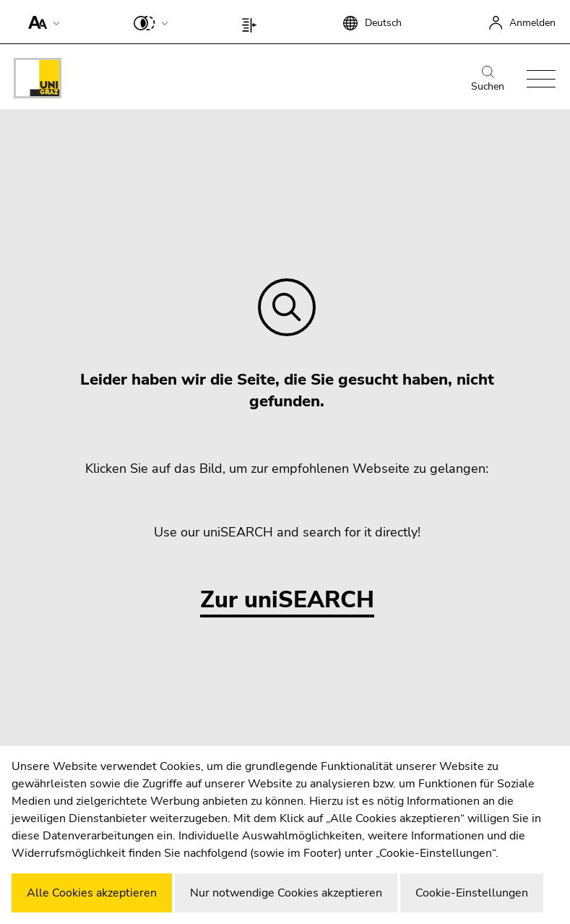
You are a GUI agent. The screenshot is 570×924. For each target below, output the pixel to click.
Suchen (488, 80)
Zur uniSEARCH (287, 600)
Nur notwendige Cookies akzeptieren (286, 893)
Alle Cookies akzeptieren (92, 893)
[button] (41, 22)
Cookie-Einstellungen (472, 893)
